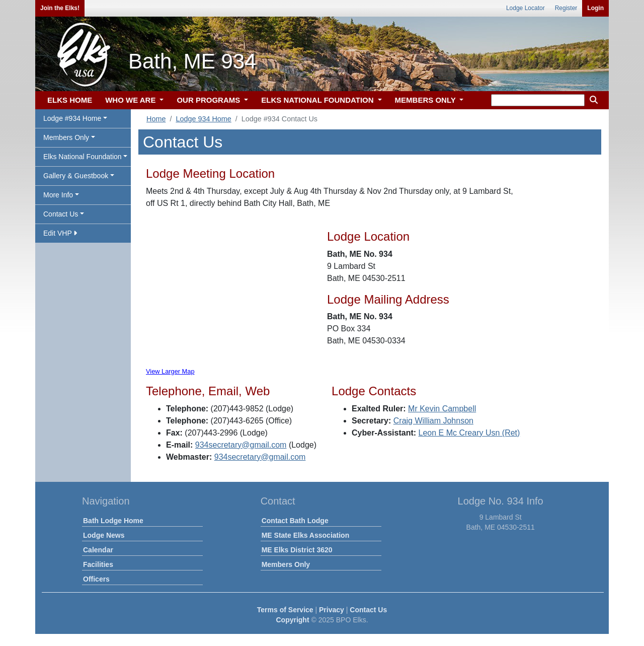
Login (595, 8)
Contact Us (368, 610)
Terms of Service (285, 610)
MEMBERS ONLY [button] (426, 100)
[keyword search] (538, 100)
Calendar (98, 550)
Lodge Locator (526, 8)
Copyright (292, 620)
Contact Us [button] (61, 214)
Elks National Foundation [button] (83, 157)
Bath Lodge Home (113, 521)
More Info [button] (58, 195)
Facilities (98, 564)
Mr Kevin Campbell (442, 409)
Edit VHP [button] (60, 233)
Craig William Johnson (433, 421)
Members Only (286, 564)
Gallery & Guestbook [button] (76, 176)
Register (566, 8)
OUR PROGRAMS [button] (209, 100)
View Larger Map (170, 371)
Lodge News (104, 535)
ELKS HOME (70, 100)
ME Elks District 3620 (297, 550)
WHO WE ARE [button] (131, 100)
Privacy (332, 610)
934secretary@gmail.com (241, 445)
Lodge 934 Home (203, 119)
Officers (96, 579)
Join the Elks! (60, 8)
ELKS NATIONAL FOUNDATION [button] (318, 100)
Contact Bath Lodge (295, 521)
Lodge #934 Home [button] (72, 118)
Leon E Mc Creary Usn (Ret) (469, 433)
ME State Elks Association (306, 535)
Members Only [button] (66, 137)
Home (156, 119)
